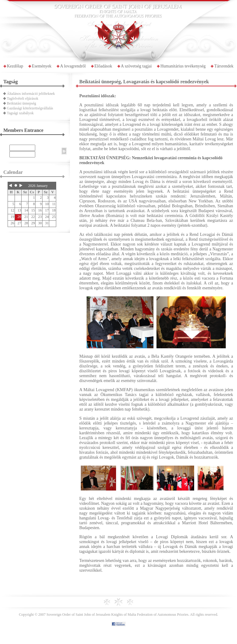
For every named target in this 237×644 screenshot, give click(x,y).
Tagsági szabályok (20, 113)
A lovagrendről (73, 66)
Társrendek (224, 66)
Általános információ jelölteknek (31, 94)
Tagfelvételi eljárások (23, 98)
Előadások (103, 66)
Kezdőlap (15, 66)
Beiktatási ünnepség (22, 103)
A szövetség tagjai (136, 66)
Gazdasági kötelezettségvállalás (30, 108)
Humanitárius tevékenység (183, 66)
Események (42, 66)
